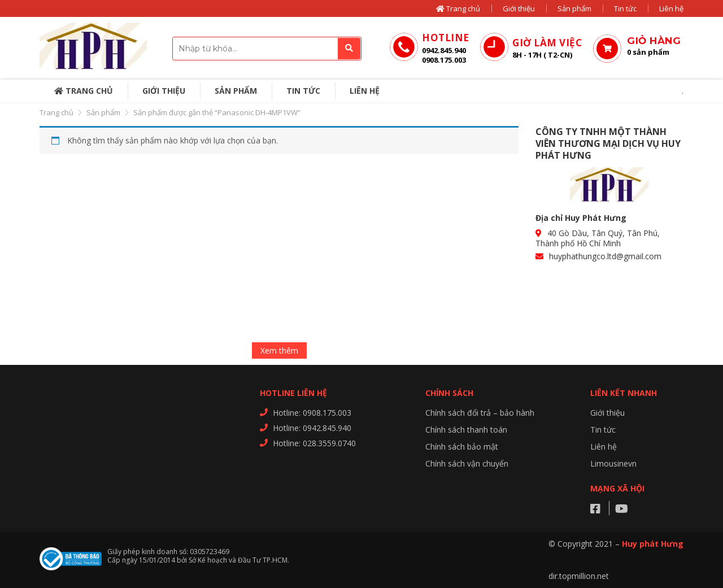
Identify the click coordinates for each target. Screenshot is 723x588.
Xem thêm (279, 350)
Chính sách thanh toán (466, 430)
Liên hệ (671, 8)
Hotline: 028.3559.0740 (314, 443)
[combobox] (267, 49)
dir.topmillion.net (579, 576)
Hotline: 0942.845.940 (312, 428)
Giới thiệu (519, 8)
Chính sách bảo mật (462, 447)
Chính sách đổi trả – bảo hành (480, 413)
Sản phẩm (574, 8)
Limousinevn (613, 463)
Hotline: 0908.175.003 (312, 413)
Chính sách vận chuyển (467, 463)
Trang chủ (458, 8)
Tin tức (625, 8)
